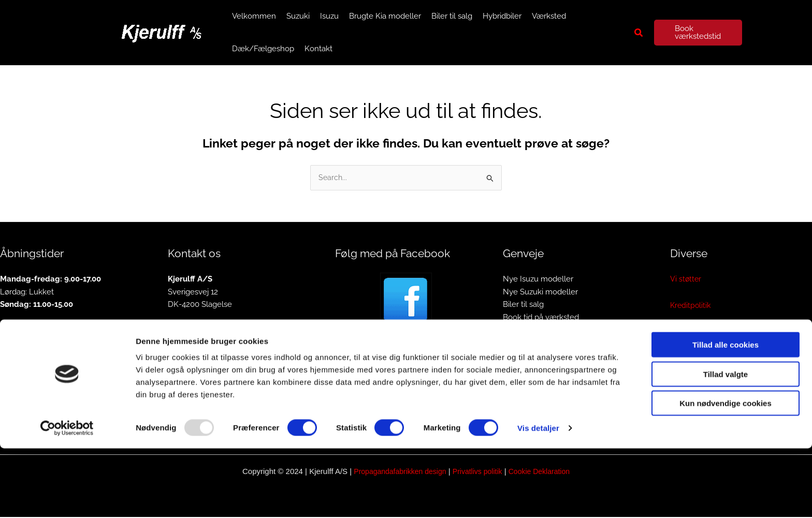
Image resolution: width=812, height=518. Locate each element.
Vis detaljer (538, 498)
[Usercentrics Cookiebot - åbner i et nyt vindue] (67, 498)
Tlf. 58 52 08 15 (194, 332)
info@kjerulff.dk (195, 345)
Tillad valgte (726, 444)
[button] (639, 33)
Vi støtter (686, 280)
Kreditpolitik (691, 306)
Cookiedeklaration (702, 359)
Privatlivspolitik (696, 333)
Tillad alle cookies (726, 414)
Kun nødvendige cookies (726, 473)
